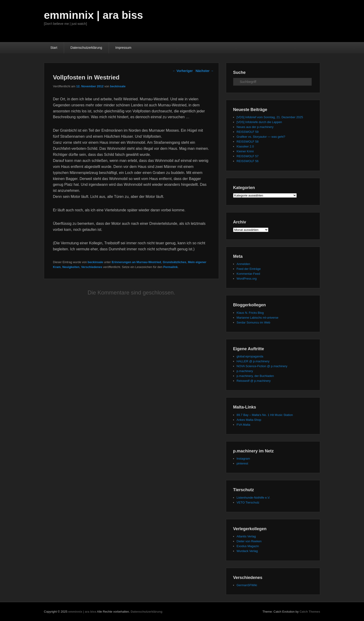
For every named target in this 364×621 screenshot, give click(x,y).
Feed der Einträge (249, 269)
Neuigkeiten (71, 267)
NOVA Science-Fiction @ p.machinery (262, 366)
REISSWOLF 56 (248, 161)
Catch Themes (310, 612)
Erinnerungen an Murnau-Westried (136, 262)
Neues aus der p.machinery (255, 127)
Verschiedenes (92, 267)
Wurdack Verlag (247, 551)
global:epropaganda (250, 356)
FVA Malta (243, 425)
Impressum (123, 48)
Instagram (243, 459)
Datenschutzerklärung (86, 48)
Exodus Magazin (248, 546)
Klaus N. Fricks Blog (250, 313)
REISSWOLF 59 (248, 132)
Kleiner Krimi (245, 151)
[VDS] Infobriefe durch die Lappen (259, 122)
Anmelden (243, 264)
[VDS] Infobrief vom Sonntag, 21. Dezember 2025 (270, 117)
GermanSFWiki (247, 585)
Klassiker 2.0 (245, 146)
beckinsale (118, 86)
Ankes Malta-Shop (249, 420)
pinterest (242, 463)
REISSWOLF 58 (248, 142)
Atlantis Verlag (246, 536)
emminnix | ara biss (93, 15)
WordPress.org (247, 279)
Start (54, 48)
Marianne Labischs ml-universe (257, 318)
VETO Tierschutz (248, 502)
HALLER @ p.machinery (253, 361)
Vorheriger (182, 71)
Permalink (170, 267)
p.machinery (245, 371)
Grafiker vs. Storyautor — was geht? (261, 137)
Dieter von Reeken (249, 541)
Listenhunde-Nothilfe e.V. (253, 498)
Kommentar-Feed (248, 274)
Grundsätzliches (174, 262)
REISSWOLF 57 (248, 156)
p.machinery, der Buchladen (255, 376)
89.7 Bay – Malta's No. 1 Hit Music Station (265, 415)
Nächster (205, 71)
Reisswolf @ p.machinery (254, 381)
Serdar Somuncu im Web (253, 322)
